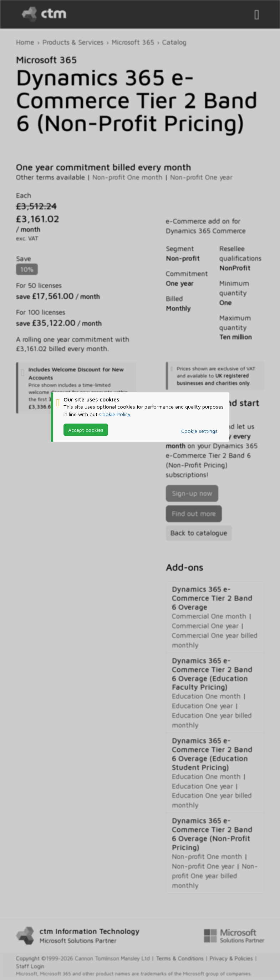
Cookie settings (199, 431)
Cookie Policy (115, 414)
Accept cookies (86, 429)
